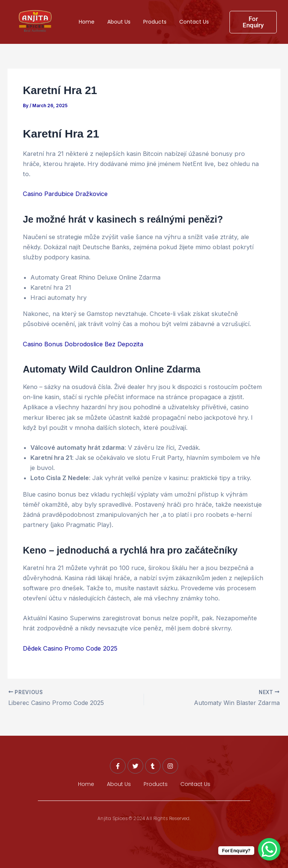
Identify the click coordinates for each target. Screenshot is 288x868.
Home (87, 22)
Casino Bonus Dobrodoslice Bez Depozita (83, 344)
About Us (119, 22)
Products (155, 22)
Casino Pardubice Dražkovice (65, 194)
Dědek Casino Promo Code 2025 (70, 648)
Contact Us (194, 22)
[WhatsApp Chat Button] (269, 849)
